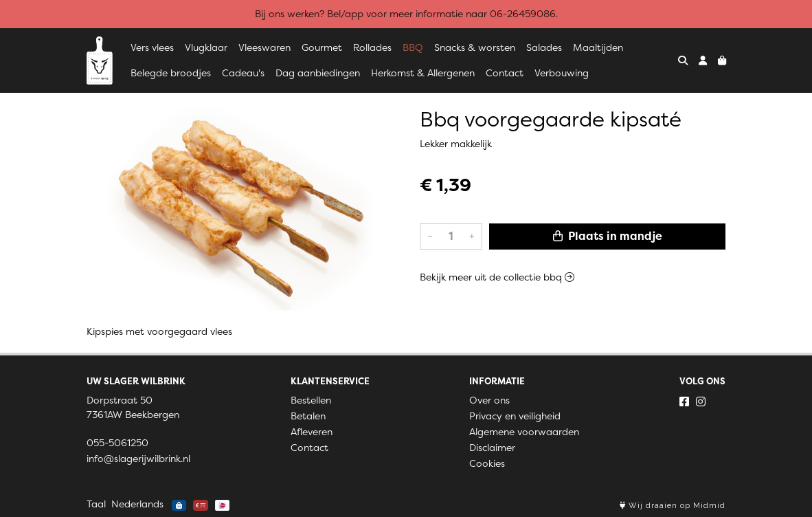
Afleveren (312, 432)
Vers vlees (152, 47)
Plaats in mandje (608, 236)
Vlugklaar (206, 47)
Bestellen (311, 400)
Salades (544, 47)
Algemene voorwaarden (524, 432)
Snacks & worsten (475, 47)
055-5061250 (117, 443)
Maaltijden (598, 47)
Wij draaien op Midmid (673, 506)
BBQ (413, 47)
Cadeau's (243, 73)
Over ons (489, 400)
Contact (505, 73)
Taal (96, 504)
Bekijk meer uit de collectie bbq (497, 277)
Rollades (372, 47)
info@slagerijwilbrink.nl (138, 459)
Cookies (487, 463)
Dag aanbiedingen (318, 73)
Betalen (308, 416)
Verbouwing (562, 73)
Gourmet (322, 47)
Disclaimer (492, 448)
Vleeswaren (264, 47)
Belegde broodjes (171, 73)
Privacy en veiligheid (515, 416)
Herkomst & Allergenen (423, 73)
